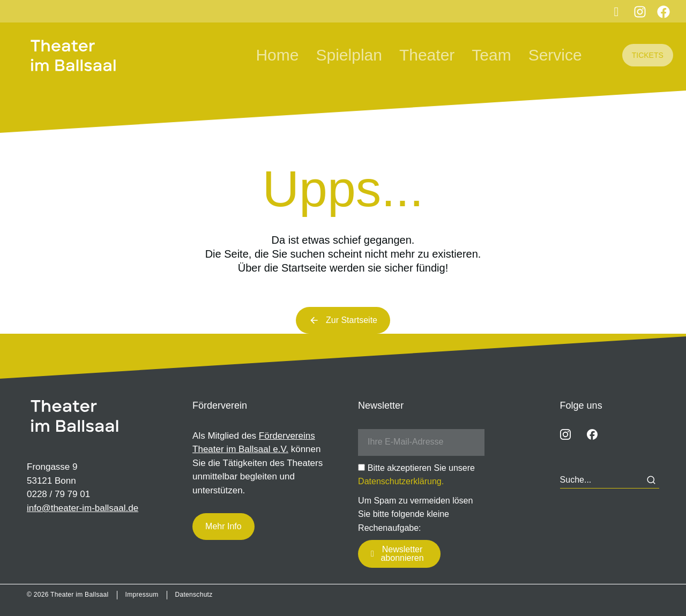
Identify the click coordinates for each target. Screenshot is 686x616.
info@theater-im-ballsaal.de (83, 508)
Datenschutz (194, 595)
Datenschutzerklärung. (401, 481)
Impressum (142, 595)
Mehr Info (223, 526)
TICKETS (648, 55)
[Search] (651, 480)
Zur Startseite (343, 320)
